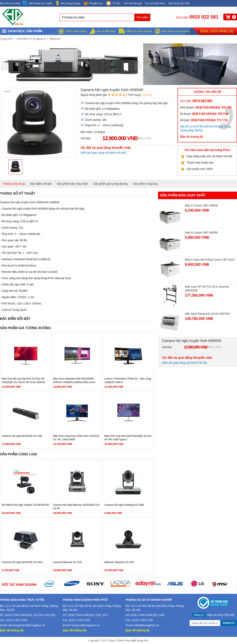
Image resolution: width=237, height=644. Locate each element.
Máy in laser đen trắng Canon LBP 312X (210, 260)
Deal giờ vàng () (217, 31)
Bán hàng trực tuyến (38, 3)
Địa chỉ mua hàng (10, 3)
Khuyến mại (93, 3)
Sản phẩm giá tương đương (110, 184)
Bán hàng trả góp (68, 3)
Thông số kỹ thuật (14, 184)
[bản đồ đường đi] (12, 630)
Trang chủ (6, 39)
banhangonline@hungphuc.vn (27, 625)
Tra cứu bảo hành (155, 3)
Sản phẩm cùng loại (145, 184)
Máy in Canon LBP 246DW (201, 205)
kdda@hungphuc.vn (146, 625)
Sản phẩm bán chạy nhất (72, 184)
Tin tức (113, 4)
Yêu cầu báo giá (133, 3)
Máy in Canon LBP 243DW (201, 233)
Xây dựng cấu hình (179, 3)
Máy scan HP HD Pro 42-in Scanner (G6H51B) (207, 289)
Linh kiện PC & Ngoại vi (31, 39)
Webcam (55, 39)
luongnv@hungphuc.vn (85, 625)
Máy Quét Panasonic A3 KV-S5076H (207, 314)
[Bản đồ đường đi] (192, 137)
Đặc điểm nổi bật (41, 184)
